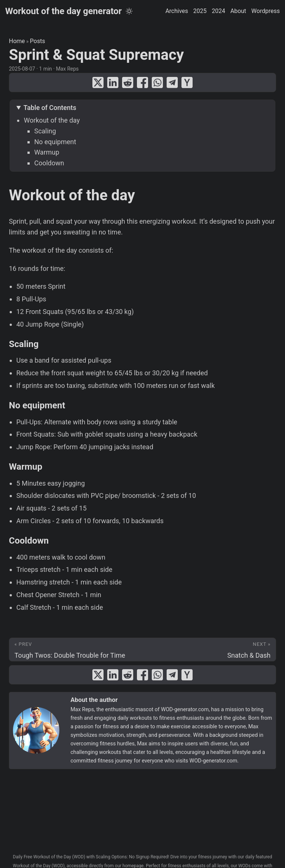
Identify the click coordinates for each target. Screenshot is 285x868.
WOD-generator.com (185, 710)
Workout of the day (52, 120)
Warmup (47, 152)
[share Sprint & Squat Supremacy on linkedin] (113, 82)
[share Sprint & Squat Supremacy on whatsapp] (157, 82)
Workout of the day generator (63, 11)
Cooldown (49, 163)
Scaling (45, 131)
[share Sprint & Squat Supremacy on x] (98, 82)
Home (17, 41)
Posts (38, 41)
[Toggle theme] (129, 11)
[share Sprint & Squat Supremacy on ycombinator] (187, 82)
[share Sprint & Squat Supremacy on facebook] (142, 82)
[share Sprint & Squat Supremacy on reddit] (128, 82)
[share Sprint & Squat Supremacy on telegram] (172, 82)
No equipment (55, 142)
